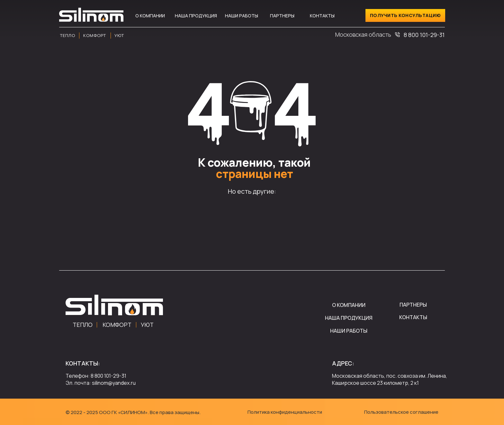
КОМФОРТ (117, 325)
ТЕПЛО (83, 325)
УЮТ (147, 325)
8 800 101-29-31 (424, 35)
